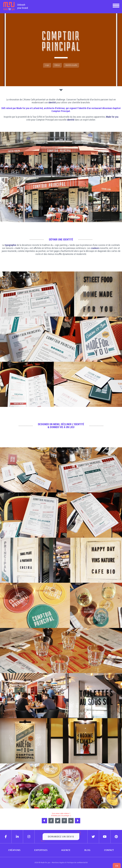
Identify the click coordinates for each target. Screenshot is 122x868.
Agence (66, 850)
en (117, 866)
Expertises (41, 850)
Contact (109, 850)
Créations (14, 850)
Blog (87, 850)
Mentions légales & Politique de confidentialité (70, 862)
